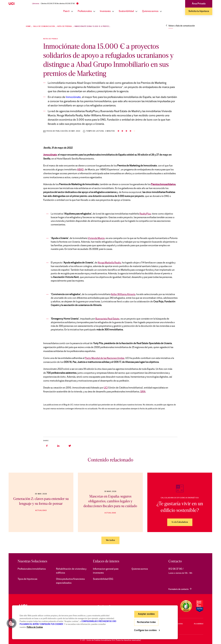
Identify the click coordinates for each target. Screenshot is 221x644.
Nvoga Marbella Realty (109, 263)
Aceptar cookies (146, 614)
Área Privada (199, 4)
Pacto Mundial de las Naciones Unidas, (105, 358)
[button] (12, 623)
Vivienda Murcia (96, 238)
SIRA (143, 392)
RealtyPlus (145, 214)
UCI (106, 388)
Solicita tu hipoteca (199, 11)
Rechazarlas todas (146, 622)
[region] (95, 622)
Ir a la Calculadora (180, 522)
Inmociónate (73, 97)
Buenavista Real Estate (107, 319)
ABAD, (81, 170)
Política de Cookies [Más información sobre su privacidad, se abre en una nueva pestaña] (35, 627)
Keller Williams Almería (123, 294)
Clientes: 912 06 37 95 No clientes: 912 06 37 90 (58, 4)
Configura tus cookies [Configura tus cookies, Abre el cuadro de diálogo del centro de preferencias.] (145, 630)
